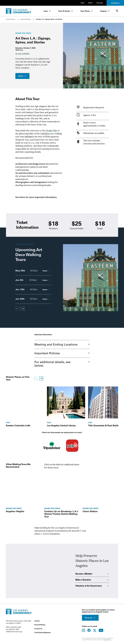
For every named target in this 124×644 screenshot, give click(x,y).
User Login (100, 3)
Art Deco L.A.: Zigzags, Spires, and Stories (49, 19)
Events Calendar (26, 19)
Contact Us (38, 629)
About (83, 3)
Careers (37, 621)
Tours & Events (64, 11)
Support (104, 11)
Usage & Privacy (107, 640)
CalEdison (45, 134)
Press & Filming (40, 625)
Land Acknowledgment (43, 632)
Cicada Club (51, 131)
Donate (90, 3)
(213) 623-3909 (14, 629)
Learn (46, 11)
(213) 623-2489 (16, 627)
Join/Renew (115, 3)
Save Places (85, 11)
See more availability (22, 54)
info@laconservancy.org (14, 632)
